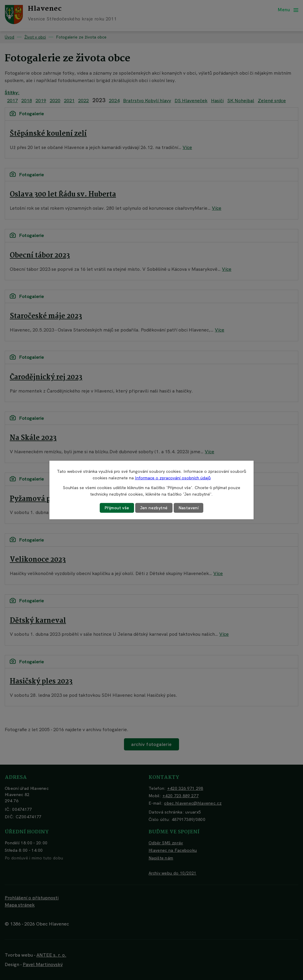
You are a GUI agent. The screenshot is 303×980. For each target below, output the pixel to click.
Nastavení (189, 508)
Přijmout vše (117, 508)
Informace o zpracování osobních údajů (173, 478)
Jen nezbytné (154, 508)
